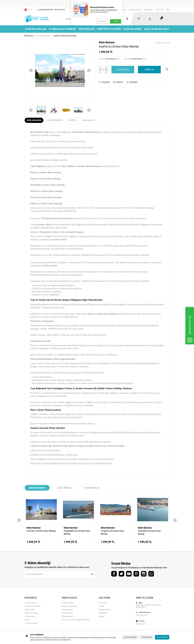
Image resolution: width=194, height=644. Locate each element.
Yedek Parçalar (86, 29)
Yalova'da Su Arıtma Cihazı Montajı (149, 532)
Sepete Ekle (123, 70)
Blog (168, 10)
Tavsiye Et (118, 82)
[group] (60, 71)
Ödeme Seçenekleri (55, 120)
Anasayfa (29, 36)
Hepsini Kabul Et (162, 637)
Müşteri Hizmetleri (135, 10)
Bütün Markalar (107, 42)
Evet (116, 21)
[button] (31, 71)
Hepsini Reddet (147, 637)
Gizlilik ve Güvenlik (68, 603)
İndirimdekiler (148, 10)
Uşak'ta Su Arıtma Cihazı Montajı (65, 36)
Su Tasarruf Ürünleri (31, 623)
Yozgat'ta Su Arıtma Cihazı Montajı (112, 532)
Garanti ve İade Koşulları (70, 606)
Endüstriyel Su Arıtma (109, 29)
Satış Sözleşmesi (67, 610)
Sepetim (101, 606)
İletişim (124, 10)
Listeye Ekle (104, 82)
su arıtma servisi (58, 239)
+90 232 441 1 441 (142, 615)
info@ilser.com (141, 624)
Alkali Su (27, 620)
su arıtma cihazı (43, 225)
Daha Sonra (102, 21)
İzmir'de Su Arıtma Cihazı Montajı (41, 531)
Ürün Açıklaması (34, 120)
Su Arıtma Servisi (133, 29)
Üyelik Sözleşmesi (67, 613)
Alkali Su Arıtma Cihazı (157, 29)
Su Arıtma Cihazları (36, 29)
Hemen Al (149, 70)
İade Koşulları (89, 120)
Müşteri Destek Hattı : (51, 10)
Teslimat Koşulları (67, 616)
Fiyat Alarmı (132, 82)
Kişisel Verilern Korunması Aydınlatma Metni (76, 620)
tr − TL (30, 10)
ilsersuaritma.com (39, 132)
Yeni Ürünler (160, 10)
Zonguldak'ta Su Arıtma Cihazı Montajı (77, 532)
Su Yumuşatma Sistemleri (62, 29)
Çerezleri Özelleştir (130, 637)
